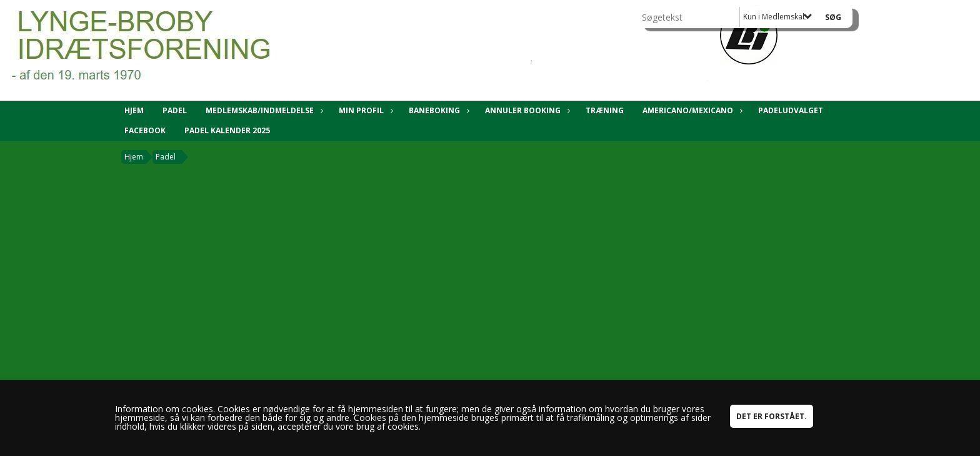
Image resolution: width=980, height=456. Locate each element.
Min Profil (364, 110)
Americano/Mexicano (691, 110)
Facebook (145, 130)
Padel (175, 110)
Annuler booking (526, 110)
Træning (605, 110)
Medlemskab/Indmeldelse (263, 110)
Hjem (134, 110)
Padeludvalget (791, 110)
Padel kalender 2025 (227, 130)
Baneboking (437, 110)
